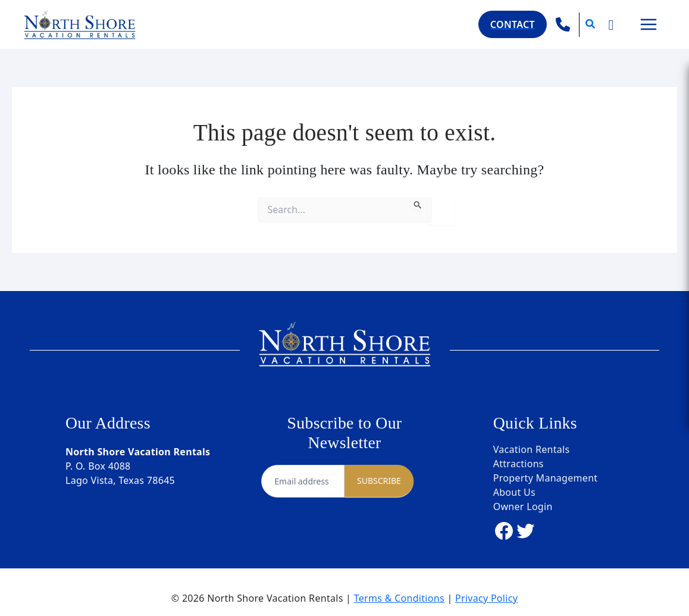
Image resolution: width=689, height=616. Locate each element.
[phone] (563, 24)
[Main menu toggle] (649, 24)
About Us (514, 492)
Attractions (519, 464)
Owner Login (523, 506)
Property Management (546, 478)
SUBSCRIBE (379, 481)
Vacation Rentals (532, 449)
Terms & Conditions (399, 598)
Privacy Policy (486, 598)
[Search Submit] (418, 204)
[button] (513, 24)
